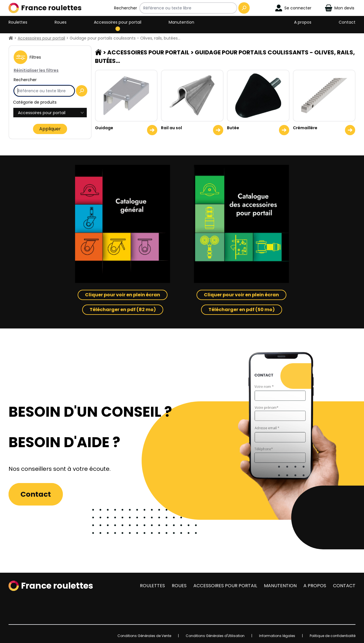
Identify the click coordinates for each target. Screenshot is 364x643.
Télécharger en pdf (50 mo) (242, 310)
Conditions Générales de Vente (144, 636)
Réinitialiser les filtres (36, 70)
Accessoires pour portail (118, 22)
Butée (233, 128)
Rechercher (126, 8)
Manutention (181, 22)
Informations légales (277, 636)
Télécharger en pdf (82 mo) (123, 310)
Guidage (104, 128)
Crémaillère (305, 128)
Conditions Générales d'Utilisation (215, 636)
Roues (61, 22)
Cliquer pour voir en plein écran (123, 295)
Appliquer (50, 129)
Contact (347, 22)
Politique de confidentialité (333, 636)
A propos (303, 22)
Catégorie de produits (35, 102)
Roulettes (18, 22)
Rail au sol (171, 128)
